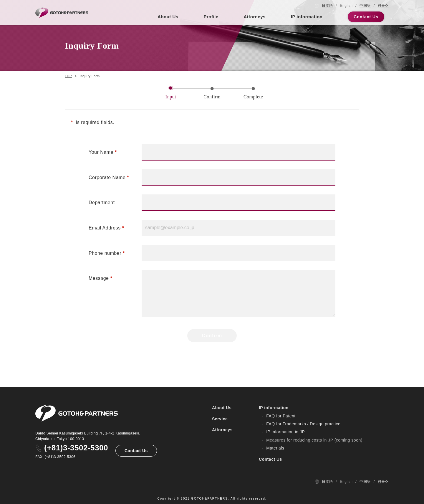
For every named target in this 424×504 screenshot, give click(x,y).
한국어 (383, 6)
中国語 (365, 6)
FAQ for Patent (281, 416)
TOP (68, 76)
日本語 (327, 6)
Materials (275, 448)
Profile (211, 17)
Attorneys (255, 17)
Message (99, 278)
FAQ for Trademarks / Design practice (303, 424)
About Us (168, 17)
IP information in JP (285, 432)
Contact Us (366, 17)
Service (220, 419)
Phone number (105, 253)
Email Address (105, 228)
